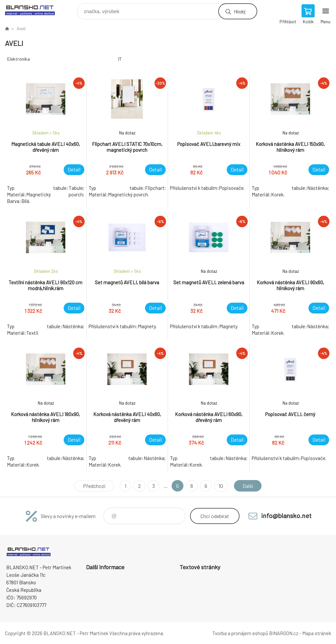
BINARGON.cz (284, 633)
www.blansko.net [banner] (34, 10)
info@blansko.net (286, 515)
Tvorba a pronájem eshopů (240, 633)
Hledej (240, 11)
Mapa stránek (317, 633)
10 (221, 486)
